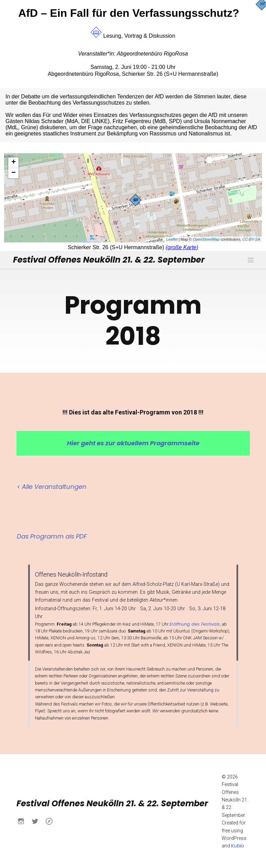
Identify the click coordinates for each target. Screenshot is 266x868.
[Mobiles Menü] (251, 260)
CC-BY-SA (251, 239)
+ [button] (14, 162)
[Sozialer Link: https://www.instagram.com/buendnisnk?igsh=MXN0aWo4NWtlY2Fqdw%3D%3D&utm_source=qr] (24, 820)
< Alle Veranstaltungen (52, 486)
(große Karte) (182, 247)
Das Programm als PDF (52, 536)
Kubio (238, 845)
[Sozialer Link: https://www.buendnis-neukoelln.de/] (52, 820)
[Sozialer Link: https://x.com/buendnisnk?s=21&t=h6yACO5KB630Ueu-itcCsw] (38, 820)
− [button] (14, 173)
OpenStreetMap (206, 239)
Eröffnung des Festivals (195, 623)
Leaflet (172, 239)
